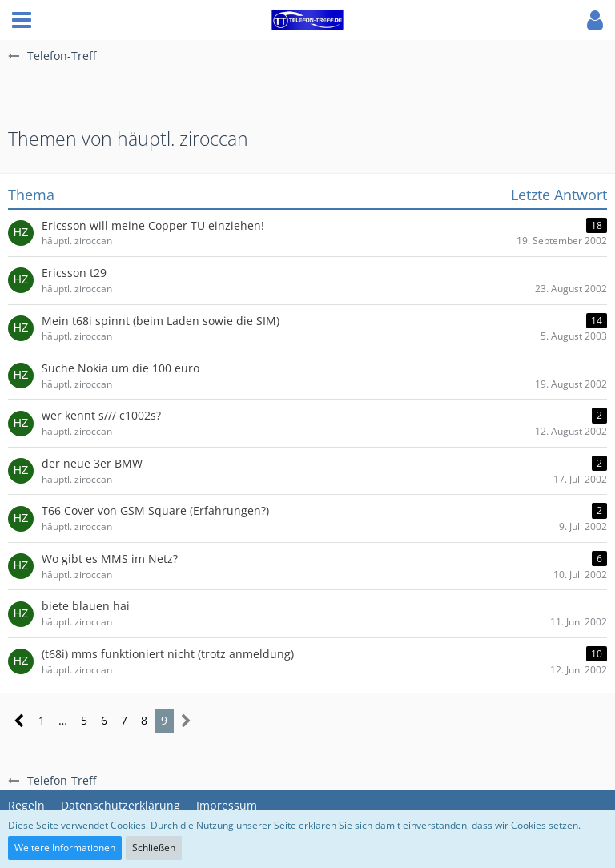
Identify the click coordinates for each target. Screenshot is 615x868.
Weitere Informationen (65, 848)
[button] (22, 20)
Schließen (154, 848)
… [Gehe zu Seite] (63, 720)
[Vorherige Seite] (20, 721)
